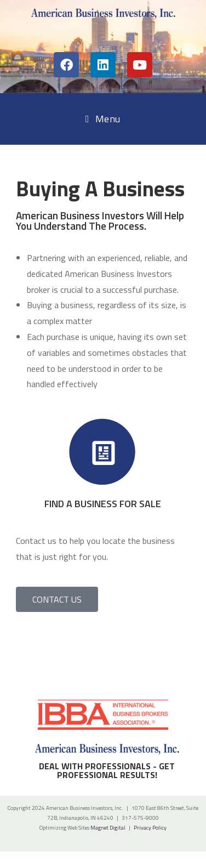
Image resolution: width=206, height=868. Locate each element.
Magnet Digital (108, 828)
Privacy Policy (150, 828)
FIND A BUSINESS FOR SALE (103, 504)
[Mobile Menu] (103, 119)
